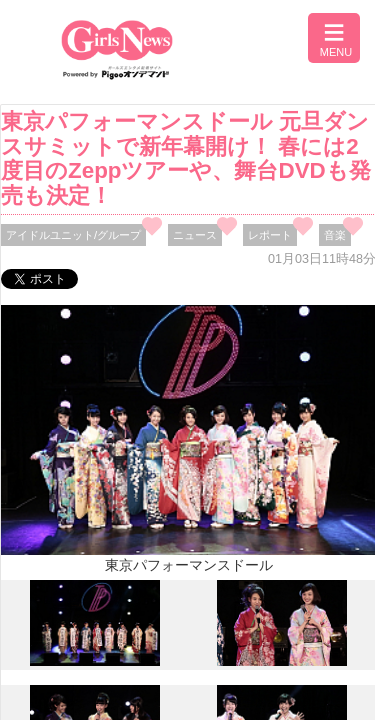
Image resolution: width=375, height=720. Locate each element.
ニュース (195, 235)
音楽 (335, 235)
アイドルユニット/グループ (73, 235)
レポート (270, 235)
